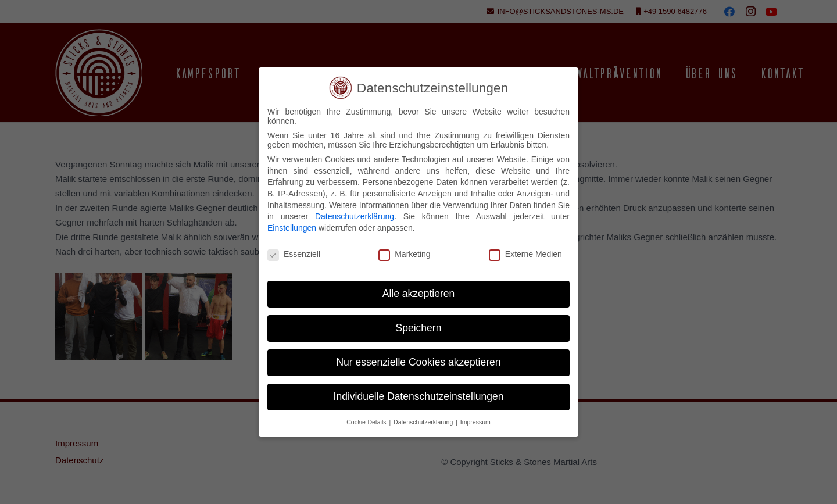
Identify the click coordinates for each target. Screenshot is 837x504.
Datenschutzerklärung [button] (424, 422)
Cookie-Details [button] (367, 422)
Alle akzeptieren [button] (419, 294)
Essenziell (294, 254)
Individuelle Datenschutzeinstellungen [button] (419, 396)
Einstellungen (292, 228)
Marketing (404, 254)
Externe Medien (525, 254)
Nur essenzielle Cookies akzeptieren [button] (418, 362)
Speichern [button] (419, 328)
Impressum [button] (475, 422)
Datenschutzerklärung (355, 216)
